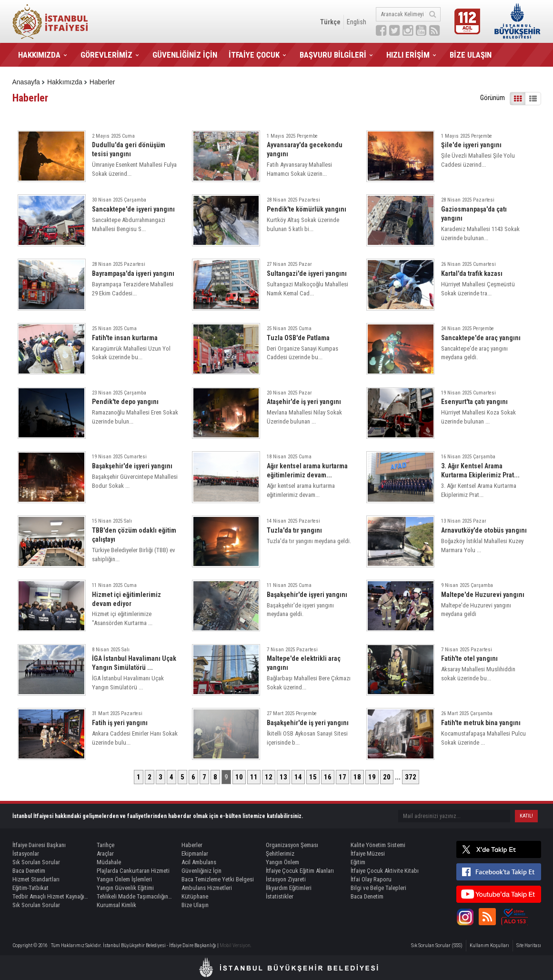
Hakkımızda (65, 82)
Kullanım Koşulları (489, 945)
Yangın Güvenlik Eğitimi (125, 888)
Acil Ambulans (199, 862)
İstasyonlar (26, 854)
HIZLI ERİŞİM (408, 55)
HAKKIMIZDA (39, 55)
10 (239, 777)
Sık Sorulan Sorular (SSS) (437, 945)
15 (313, 777)
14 (298, 777)
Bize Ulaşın (195, 905)
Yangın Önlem (282, 862)
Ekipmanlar (195, 854)
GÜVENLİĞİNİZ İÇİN (185, 55)
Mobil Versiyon (235, 945)
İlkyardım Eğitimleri (289, 888)
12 (269, 777)
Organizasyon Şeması (292, 845)
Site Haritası (529, 945)
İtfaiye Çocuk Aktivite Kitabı (385, 871)
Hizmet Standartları (36, 879)
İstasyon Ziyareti (286, 879)
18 (357, 777)
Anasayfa (26, 82)
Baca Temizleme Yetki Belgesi (218, 879)
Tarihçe (106, 845)
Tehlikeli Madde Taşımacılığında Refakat (135, 896)
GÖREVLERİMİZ (106, 55)
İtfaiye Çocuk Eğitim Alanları (300, 871)
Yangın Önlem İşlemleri (124, 879)
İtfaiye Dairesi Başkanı (39, 845)
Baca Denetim (29, 871)
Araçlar (105, 854)
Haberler (102, 82)
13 (283, 777)
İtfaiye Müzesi (368, 854)
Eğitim (358, 862)
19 (372, 777)
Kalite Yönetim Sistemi (378, 845)
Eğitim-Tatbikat (30, 888)
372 (411, 777)
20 (387, 777)
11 (254, 777)
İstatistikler (280, 896)
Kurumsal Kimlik (116, 905)
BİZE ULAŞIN (471, 55)
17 (342, 777)
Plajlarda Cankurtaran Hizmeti (133, 871)
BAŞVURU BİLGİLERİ (333, 55)
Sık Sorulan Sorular (36, 862)
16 (328, 777)
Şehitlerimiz (280, 854)
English (357, 22)
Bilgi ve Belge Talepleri (378, 888)
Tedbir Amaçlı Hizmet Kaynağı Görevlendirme (50, 896)
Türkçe (330, 22)
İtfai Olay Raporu (371, 879)
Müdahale (109, 862)
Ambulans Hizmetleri (207, 888)
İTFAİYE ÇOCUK (254, 55)
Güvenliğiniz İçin (201, 871)
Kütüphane (195, 896)
